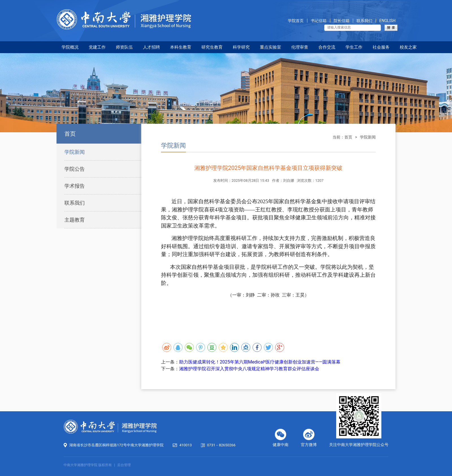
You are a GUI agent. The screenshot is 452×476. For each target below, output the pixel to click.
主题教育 (75, 220)
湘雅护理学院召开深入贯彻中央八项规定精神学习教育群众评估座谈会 (249, 369)
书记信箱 (319, 21)
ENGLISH (387, 21)
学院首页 (296, 21)
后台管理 (124, 465)
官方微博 (309, 445)
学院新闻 (75, 152)
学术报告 (75, 186)
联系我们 (364, 21)
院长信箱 (342, 21)
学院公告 (75, 169)
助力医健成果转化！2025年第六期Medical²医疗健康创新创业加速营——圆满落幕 (260, 362)
